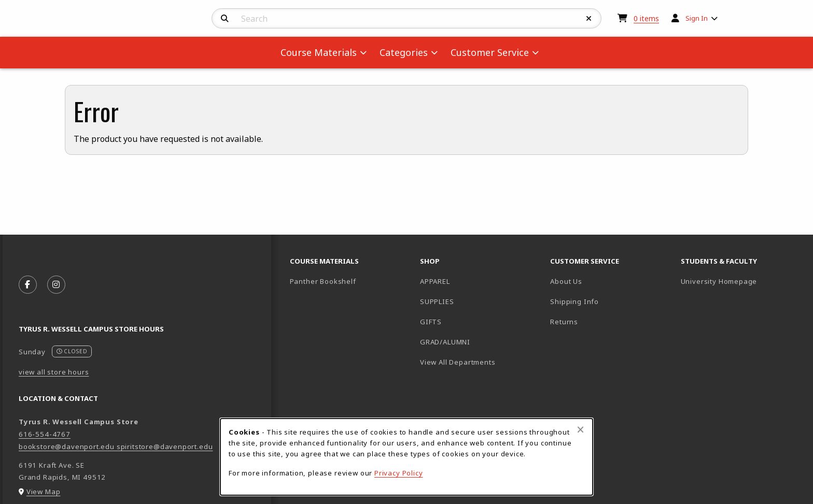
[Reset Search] (589, 19)
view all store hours (54, 372)
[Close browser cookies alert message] (580, 429)
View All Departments (458, 362)
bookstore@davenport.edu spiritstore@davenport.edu (116, 447)
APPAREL (435, 281)
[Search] (225, 19)
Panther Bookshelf (351, 281)
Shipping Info (574, 301)
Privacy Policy (399, 473)
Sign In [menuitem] (697, 18)
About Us (566, 281)
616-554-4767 (45, 434)
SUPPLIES (437, 301)
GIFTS (431, 322)
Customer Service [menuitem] (490, 52)
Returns (564, 322)
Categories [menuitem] (404, 52)
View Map (44, 492)
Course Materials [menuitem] (319, 52)
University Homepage (742, 281)
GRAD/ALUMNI (445, 342)
